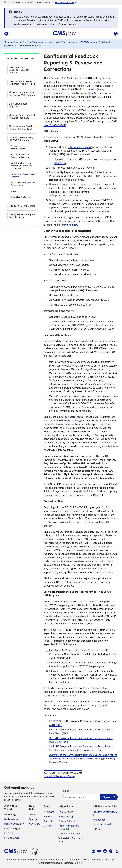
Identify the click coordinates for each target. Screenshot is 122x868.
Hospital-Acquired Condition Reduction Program (19, 70)
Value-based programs (42, 42)
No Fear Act (99, 820)
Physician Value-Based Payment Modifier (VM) (20, 128)
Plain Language (66, 817)
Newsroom (34, 824)
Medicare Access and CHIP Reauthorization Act (22, 116)
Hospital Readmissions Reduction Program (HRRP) (22, 83)
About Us (33, 815)
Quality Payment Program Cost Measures (22, 216)
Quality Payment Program (22, 206)
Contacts (49, 821)
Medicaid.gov (11, 819)
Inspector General (102, 824)
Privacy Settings (67, 821)
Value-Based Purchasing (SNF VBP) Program (75, 42)
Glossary (48, 826)
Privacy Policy (66, 812)
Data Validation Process (21, 197)
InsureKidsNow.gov (14, 824)
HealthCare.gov (12, 829)
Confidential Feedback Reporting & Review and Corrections (21, 166)
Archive (48, 817)
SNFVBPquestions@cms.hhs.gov (77, 421)
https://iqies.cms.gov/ (80, 147)
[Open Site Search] (116, 34)
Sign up (107, 797)
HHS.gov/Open (12, 838)
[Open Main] (6, 34)
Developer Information (70, 834)
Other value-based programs (18, 105)
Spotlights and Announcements (18, 147)
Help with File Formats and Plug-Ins (59, 776)
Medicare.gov (11, 815)
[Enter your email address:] (82, 797)
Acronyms (49, 812)
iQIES (89, 624)
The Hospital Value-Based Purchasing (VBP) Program (22, 94)
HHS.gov (9, 833)
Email (66, 791)
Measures (15, 191)
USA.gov (97, 829)
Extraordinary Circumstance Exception (23, 175)
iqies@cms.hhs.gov (67, 225)
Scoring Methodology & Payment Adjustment (21, 156)
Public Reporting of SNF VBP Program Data (23, 184)
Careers (33, 819)
